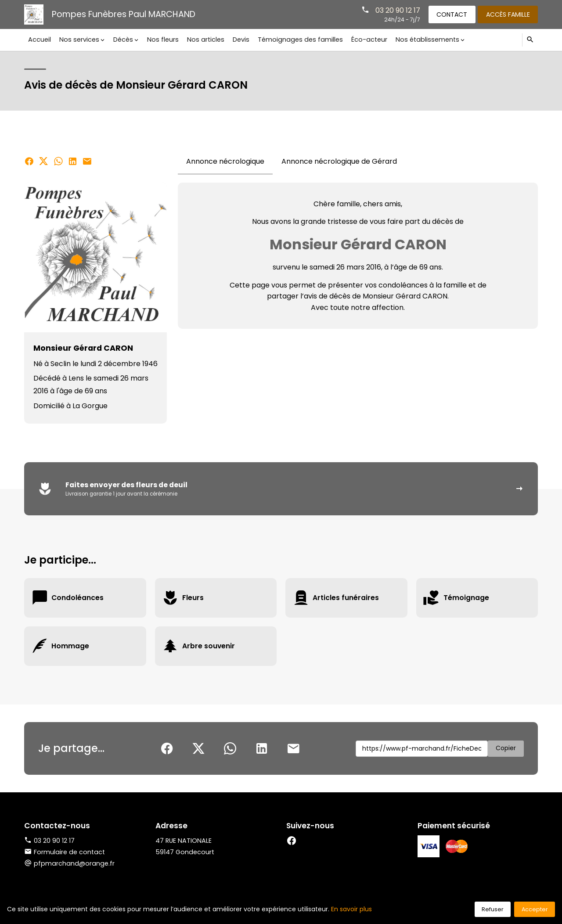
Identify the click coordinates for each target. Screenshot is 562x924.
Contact (450, 14)
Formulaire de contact (65, 852)
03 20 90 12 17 (395, 10)
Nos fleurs (160, 40)
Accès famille (507, 14)
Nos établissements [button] (421, 40)
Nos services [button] (78, 40)
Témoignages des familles (295, 40)
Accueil (40, 40)
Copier (506, 749)
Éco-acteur (364, 40)
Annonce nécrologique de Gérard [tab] (339, 161)
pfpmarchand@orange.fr (74, 864)
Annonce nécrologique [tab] (225, 161)
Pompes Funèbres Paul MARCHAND (124, 14)
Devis (237, 40)
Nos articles (203, 40)
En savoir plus (351, 909)
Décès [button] (121, 40)
